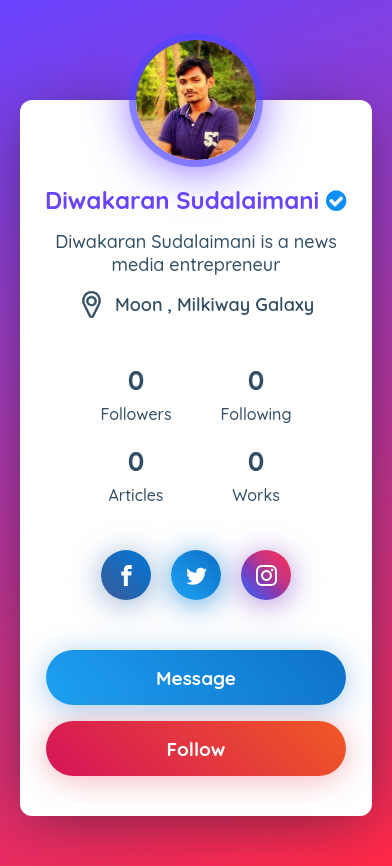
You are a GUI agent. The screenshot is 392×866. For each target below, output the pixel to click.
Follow (196, 749)
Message (196, 678)
